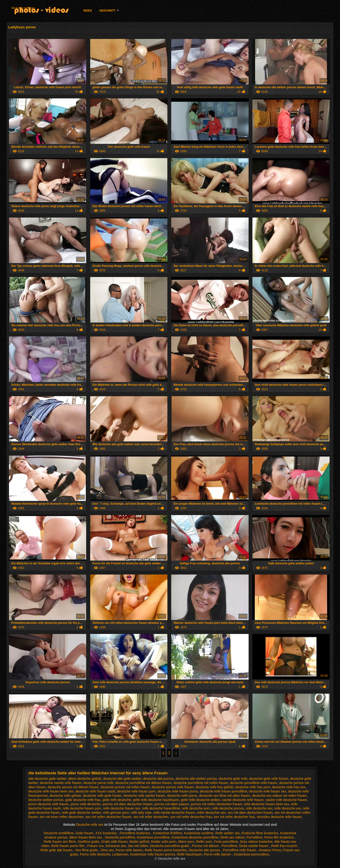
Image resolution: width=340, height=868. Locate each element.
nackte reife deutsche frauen (286, 800)
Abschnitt (107, 11)
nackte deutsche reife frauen (243, 800)
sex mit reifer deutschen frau (191, 817)
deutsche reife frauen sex (268, 791)
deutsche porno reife (98, 783)
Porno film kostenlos (279, 837)
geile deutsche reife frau (83, 800)
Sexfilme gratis (89, 842)
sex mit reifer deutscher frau (234, 817)
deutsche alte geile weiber (122, 779)
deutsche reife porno (182, 796)
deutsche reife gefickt (65, 796)
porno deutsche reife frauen (49, 804)
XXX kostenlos (107, 833)
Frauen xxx (95, 846)
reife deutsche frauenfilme (161, 808)
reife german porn (116, 813)
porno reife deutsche (86, 804)
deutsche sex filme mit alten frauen (225, 796)
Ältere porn (186, 842)
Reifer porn (204, 842)
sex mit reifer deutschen (151, 817)
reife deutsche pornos (228, 808)
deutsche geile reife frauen (269, 779)
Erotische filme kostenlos (260, 833)
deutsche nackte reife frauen (61, 783)
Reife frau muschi (284, 846)
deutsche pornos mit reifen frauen (125, 787)
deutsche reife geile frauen (102, 796)
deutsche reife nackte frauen (144, 796)
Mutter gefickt (139, 842)
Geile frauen (85, 833)
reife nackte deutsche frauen (174, 813)
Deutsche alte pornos (205, 850)
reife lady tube (141, 813)
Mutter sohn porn (164, 842)
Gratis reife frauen (114, 842)
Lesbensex (120, 854)
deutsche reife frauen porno (178, 791)
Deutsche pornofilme (120, 837)
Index (88, 11)
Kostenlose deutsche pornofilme (195, 837)
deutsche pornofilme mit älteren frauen (143, 783)
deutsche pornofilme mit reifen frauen (201, 783)
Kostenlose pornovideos (251, 854)
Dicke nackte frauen (254, 846)
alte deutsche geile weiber (47, 779)
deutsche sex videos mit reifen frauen (279, 796)
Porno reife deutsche (95, 854)
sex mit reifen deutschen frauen (108, 817)
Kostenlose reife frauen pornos (153, 854)
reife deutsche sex (259, 808)
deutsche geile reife (233, 779)
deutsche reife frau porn (253, 787)
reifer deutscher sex (211, 813)
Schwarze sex (116, 846)
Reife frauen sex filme (60, 842)
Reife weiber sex (228, 833)
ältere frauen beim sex (86, 837)
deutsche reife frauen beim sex (51, 791)
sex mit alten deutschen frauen (250, 813)
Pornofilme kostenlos (135, 833)
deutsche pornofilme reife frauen (254, 783)
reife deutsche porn (196, 808)
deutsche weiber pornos (46, 800)
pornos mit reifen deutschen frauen (217, 804)
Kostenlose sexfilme (199, 833)
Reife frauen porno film (68, 846)
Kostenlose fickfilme (168, 833)
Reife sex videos (232, 837)
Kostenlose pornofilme (153, 837)
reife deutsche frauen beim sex (266, 804)
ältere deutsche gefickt (85, 779)
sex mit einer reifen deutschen (62, 817)
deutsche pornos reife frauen (173, 787)
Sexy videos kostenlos (256, 842)
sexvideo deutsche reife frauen (279, 817)
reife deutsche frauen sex (122, 808)
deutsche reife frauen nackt (95, 791)
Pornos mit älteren (206, 846)
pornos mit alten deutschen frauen (127, 804)
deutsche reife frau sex (289, 787)
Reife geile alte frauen (57, 850)
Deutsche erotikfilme (59, 833)
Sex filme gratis (87, 850)
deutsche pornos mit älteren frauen (73, 787)
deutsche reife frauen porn (136, 791)
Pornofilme (254, 837)
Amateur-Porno (270, 850)
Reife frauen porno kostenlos (166, 850)
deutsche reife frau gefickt (214, 787)
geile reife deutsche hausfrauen (156, 800)
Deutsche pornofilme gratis (170, 846)
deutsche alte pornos (158, 779)
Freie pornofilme (226, 842)
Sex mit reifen (138, 846)
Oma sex (107, 850)
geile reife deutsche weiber (200, 800)
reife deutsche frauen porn (82, 808)
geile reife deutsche (117, 800)
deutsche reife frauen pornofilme (223, 791)
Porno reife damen (129, 850)
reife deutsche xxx (288, 808)
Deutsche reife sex (23, 8)
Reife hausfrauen (189, 854)
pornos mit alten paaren (172, 804)
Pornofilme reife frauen (240, 850)
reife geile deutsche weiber (81, 813)
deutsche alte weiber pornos (196, 779)
